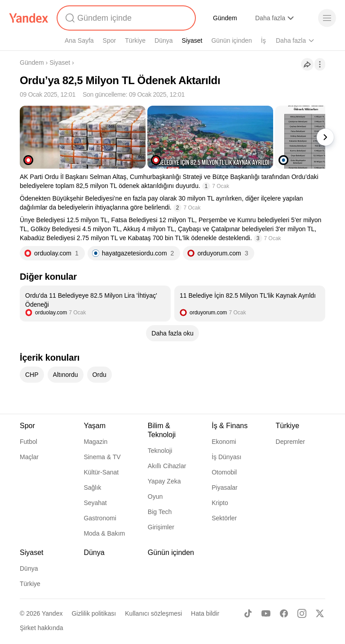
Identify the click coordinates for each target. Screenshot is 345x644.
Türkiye (135, 40)
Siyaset (192, 40)
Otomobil (224, 472)
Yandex (52, 613)
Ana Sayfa (79, 40)
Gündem (225, 18)
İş (263, 40)
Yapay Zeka (164, 481)
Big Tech (160, 512)
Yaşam (95, 426)
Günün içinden (231, 40)
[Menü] (327, 18)
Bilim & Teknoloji (162, 430)
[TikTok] (248, 613)
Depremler (290, 442)
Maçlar (29, 457)
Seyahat (95, 503)
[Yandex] (29, 18)
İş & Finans (230, 426)
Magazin (95, 442)
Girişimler (161, 527)
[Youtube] (266, 613)
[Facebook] (284, 613)
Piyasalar (225, 487)
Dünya (164, 40)
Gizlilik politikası (94, 613)
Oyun (155, 496)
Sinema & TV (102, 457)
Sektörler (224, 518)
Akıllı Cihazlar (167, 466)
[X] (320, 613)
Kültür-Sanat (101, 472)
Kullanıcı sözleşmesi (153, 613)
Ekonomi (224, 442)
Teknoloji (160, 451)
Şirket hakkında (42, 628)
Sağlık (92, 487)
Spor (110, 40)
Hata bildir (205, 613)
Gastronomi (100, 518)
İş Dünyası (226, 457)
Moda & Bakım (104, 533)
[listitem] (95, 304)
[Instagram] (302, 613)
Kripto (220, 503)
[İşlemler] (320, 64)
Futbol (29, 442)
